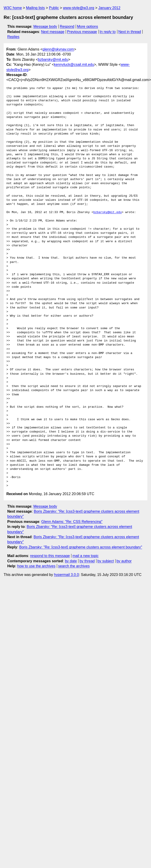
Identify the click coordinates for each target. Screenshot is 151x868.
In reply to (108, 32)
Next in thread (130, 32)
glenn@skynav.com (58, 49)
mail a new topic (86, 556)
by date (71, 561)
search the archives (74, 566)
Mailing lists (35, 8)
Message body (45, 27)
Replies (13, 37)
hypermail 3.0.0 (66, 575)
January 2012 (109, 8)
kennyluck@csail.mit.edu (74, 65)
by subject (106, 561)
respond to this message (50, 556)
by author (124, 561)
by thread (87, 561)
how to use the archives (36, 566)
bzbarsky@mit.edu (53, 60)
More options (88, 27)
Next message (53, 32)
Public (54, 8)
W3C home (13, 8)
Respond (67, 27)
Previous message (82, 32)
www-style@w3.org (79, 8)
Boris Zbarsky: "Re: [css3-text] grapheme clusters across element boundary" (81, 547)
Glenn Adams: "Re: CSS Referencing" (72, 522)
